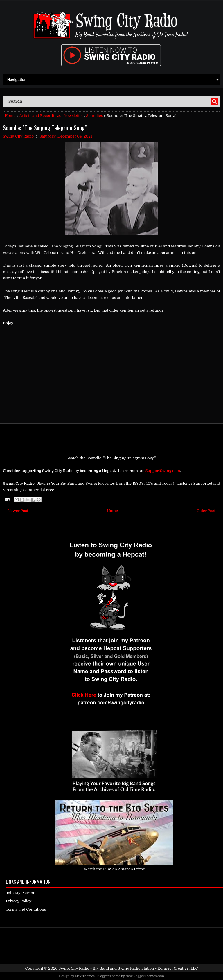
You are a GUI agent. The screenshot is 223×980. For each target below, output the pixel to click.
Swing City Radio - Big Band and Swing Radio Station (106, 968)
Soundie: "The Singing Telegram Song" (45, 128)
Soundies (94, 116)
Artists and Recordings (40, 116)
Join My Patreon (21, 893)
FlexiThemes (85, 976)
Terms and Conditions (26, 909)
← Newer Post (16, 511)
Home (10, 116)
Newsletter (73, 116)
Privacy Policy (19, 901)
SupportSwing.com (163, 471)
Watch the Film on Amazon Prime (115, 869)
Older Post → (208, 511)
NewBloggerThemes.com (145, 976)
